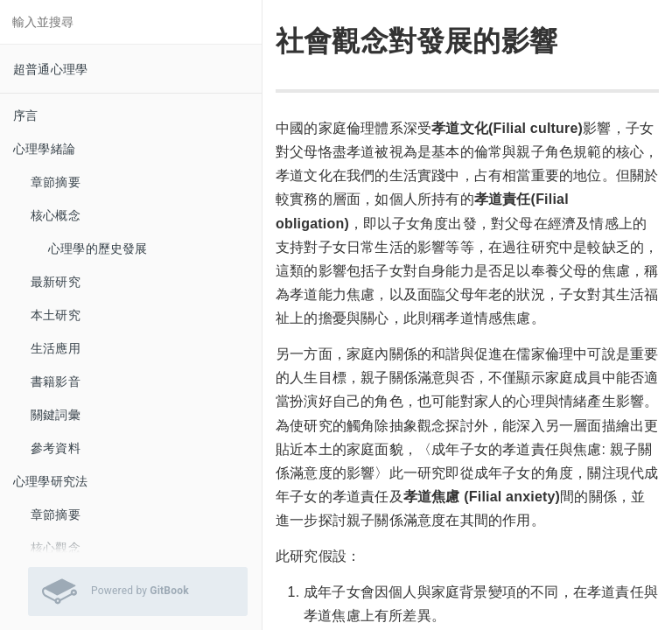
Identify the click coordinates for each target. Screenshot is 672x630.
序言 (25, 115)
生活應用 (56, 348)
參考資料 (56, 448)
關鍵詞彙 (56, 415)
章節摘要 (56, 182)
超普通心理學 (50, 69)
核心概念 (56, 215)
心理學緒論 (44, 149)
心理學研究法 (50, 481)
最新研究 (56, 282)
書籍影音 (56, 381)
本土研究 (56, 315)
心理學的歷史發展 (98, 248)
